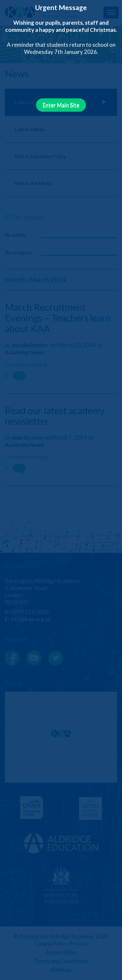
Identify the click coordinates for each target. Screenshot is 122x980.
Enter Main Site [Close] (61, 105)
